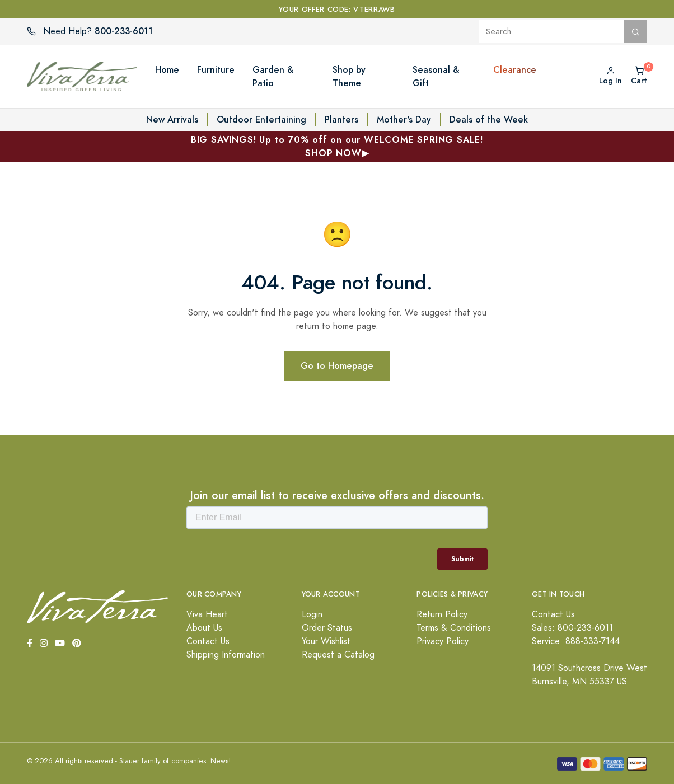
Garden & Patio (273, 76)
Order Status (327, 628)
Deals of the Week (489, 119)
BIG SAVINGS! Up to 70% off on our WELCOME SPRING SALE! (337, 147)
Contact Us (208, 641)
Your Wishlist (326, 641)
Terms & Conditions (454, 628)
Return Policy (442, 614)
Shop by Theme (349, 76)
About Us (204, 628)
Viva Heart (207, 614)
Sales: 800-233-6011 (572, 628)
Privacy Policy (443, 641)
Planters (341, 119)
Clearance (515, 70)
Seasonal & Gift (436, 76)
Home (167, 70)
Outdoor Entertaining (261, 119)
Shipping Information (226, 655)
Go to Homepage (337, 366)
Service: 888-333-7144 (576, 641)
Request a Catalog (338, 655)
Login (312, 614)
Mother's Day (404, 119)
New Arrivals (172, 119)
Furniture (216, 70)
